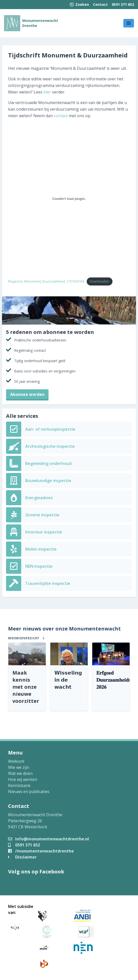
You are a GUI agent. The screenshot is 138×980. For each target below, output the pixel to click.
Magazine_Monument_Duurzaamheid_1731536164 (46, 281)
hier (47, 92)
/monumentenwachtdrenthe (41, 851)
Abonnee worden (27, 394)
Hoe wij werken (23, 779)
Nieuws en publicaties (29, 792)
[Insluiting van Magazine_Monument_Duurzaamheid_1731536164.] (69, 199)
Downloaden (99, 281)
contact (61, 116)
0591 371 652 (123, 4)
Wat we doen (20, 773)
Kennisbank (19, 785)
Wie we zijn (19, 767)
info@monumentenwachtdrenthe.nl (49, 839)
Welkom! (16, 761)
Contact (100, 4)
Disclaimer (22, 857)
